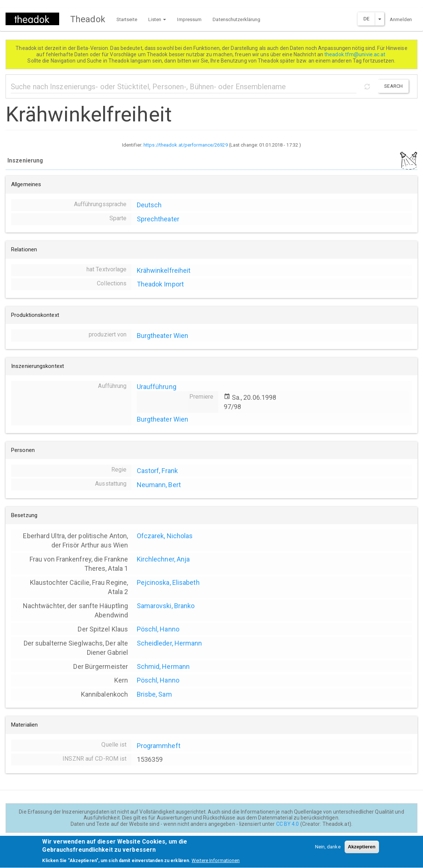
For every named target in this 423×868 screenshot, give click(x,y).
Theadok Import (160, 284)
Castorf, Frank (157, 471)
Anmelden (401, 19)
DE (366, 19)
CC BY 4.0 (288, 824)
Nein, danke (328, 850)
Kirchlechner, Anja (163, 559)
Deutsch (149, 205)
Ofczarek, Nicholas (165, 536)
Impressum (189, 19)
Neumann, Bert (159, 485)
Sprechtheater (158, 219)
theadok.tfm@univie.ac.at (356, 54)
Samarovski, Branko (166, 606)
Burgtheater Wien (163, 336)
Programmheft (159, 746)
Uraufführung (157, 387)
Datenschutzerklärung (236, 19)
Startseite (127, 19)
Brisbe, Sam (154, 694)
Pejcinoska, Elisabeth (168, 582)
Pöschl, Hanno (158, 629)
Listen (157, 19)
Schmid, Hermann (163, 666)
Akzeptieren (362, 850)
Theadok (88, 19)
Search (393, 86)
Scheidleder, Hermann (170, 643)
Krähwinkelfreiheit (164, 270)
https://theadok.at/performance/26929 (186, 145)
